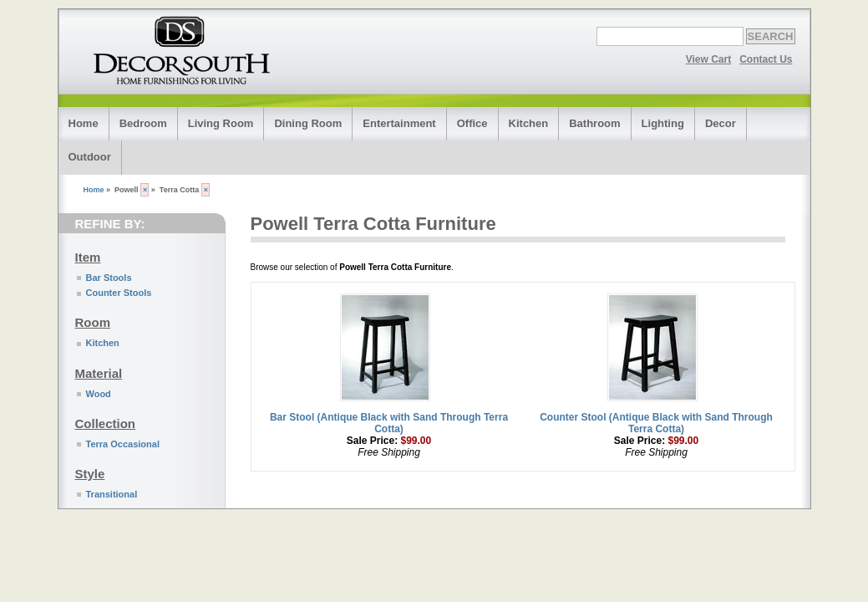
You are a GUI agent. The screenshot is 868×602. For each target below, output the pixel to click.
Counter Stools (119, 293)
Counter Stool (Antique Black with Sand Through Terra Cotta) (656, 423)
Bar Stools (109, 278)
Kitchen (529, 123)
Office (472, 123)
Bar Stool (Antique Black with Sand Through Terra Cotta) (389, 423)
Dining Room (308, 123)
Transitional (112, 494)
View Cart (708, 59)
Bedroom (143, 123)
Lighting (663, 123)
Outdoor (90, 157)
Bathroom (594, 123)
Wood (99, 394)
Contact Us (766, 59)
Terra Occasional (123, 444)
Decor (721, 123)
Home (84, 123)
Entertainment (399, 123)
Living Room (221, 123)
